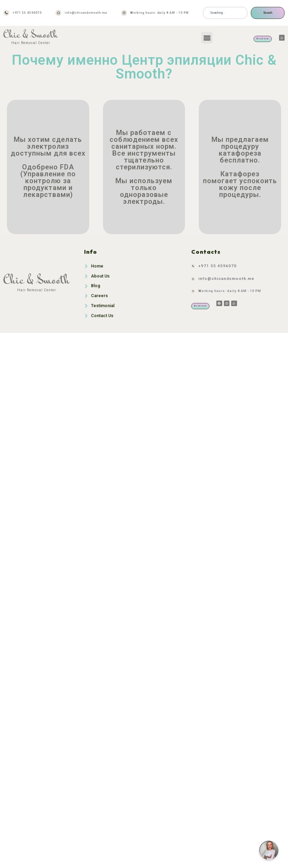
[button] (207, 38)
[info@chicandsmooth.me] (58, 13)
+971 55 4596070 (27, 13)
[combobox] (225, 13)
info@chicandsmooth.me (86, 13)
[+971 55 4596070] (6, 13)
